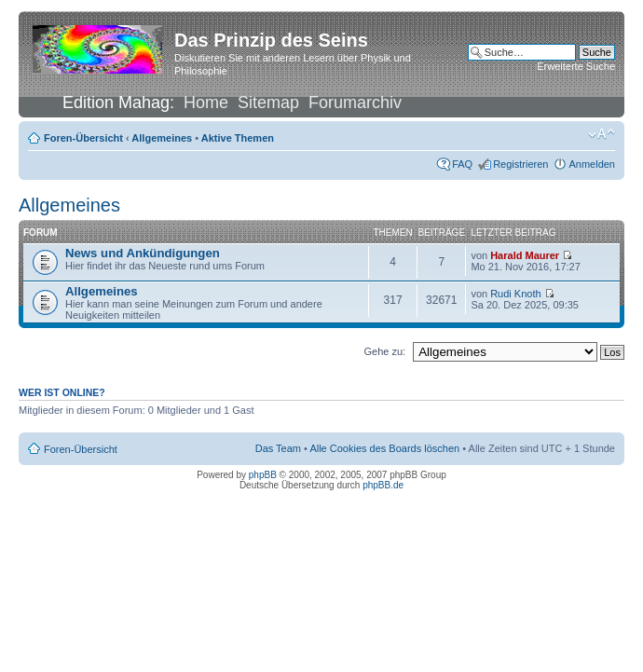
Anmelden (592, 164)
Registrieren (520, 164)
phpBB (263, 475)
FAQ (462, 164)
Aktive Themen (238, 138)
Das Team (278, 448)
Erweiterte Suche (576, 66)
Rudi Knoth (515, 294)
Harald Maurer (525, 255)
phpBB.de (383, 485)
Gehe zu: (384, 351)
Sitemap (268, 103)
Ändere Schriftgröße (602, 134)
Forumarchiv (355, 103)
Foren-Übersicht (83, 138)
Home (206, 103)
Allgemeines (162, 138)
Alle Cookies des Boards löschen (384, 448)
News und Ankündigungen (143, 253)
